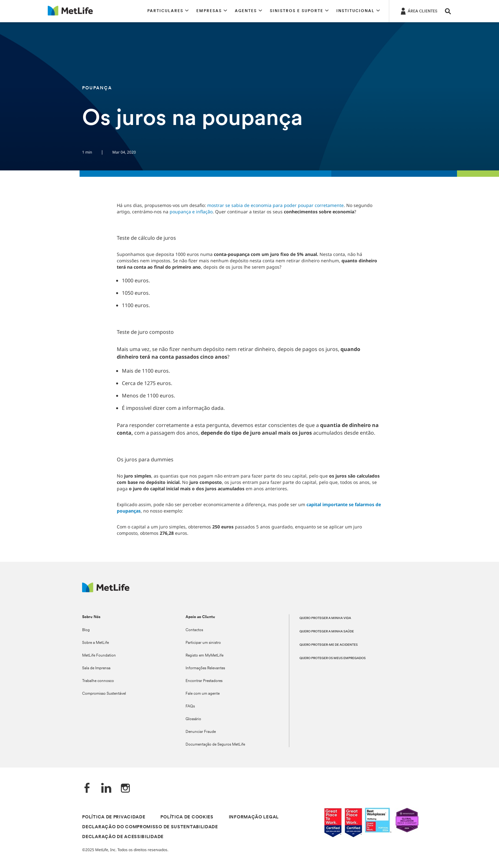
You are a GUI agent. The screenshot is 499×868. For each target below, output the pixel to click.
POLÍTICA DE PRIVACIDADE (114, 817)
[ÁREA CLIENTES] (418, 11)
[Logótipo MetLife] (106, 591)
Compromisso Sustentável (104, 694)
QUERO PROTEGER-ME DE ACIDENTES (329, 645)
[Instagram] (125, 789)
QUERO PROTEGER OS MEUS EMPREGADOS (333, 658)
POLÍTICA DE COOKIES (187, 817)
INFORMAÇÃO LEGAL (254, 817)
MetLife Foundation (99, 656)
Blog (86, 630)
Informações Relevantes (205, 668)
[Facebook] (87, 789)
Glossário (193, 719)
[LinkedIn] (106, 789)
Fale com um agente (203, 694)
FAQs (190, 706)
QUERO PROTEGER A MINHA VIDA (325, 618)
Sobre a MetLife (95, 643)
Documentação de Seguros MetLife (215, 745)
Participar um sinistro (203, 643)
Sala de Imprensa (96, 668)
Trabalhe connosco (98, 681)
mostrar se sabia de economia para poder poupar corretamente (275, 205)
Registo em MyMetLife (204, 656)
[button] (168, 11)
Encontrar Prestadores (204, 681)
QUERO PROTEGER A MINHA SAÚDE (327, 632)
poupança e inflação (191, 212)
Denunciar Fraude (201, 732)
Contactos (194, 630)
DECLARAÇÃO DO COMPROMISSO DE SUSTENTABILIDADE (150, 827)
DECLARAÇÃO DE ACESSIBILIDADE (123, 837)
